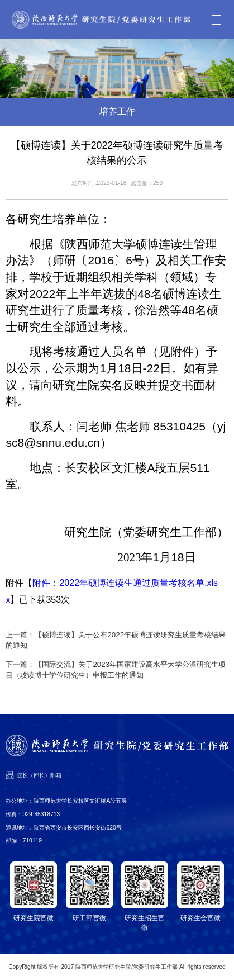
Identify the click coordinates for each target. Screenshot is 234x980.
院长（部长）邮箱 (39, 775)
